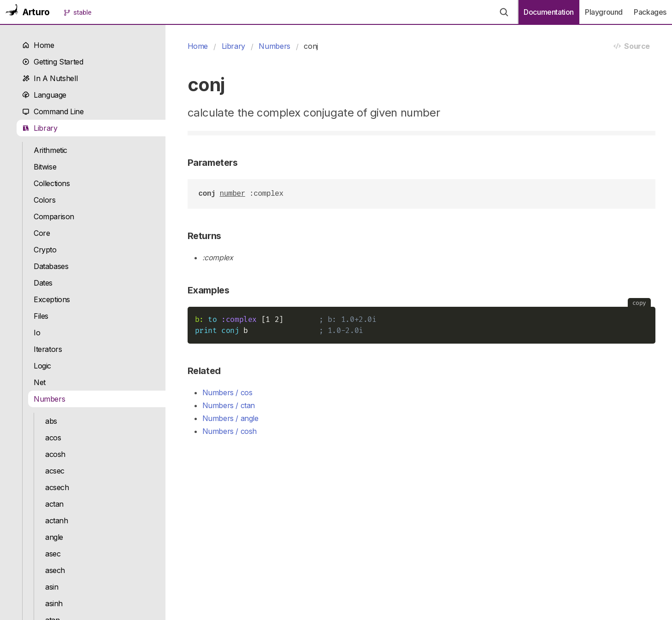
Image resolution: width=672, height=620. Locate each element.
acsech (57, 487)
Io (37, 333)
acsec (55, 471)
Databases (51, 266)
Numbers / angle (230, 418)
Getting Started (53, 62)
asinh (54, 603)
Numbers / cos (227, 392)
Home (38, 45)
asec (53, 554)
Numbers (49, 399)
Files (41, 316)
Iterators (48, 349)
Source (632, 46)
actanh (57, 521)
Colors (45, 200)
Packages (650, 12)
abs (51, 421)
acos (53, 438)
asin (52, 587)
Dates (43, 283)
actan (54, 504)
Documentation (549, 12)
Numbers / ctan (229, 405)
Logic (42, 366)
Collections (52, 183)
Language (44, 95)
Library (40, 128)
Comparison (54, 216)
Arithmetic (50, 150)
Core (42, 233)
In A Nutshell (50, 78)
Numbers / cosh (230, 431)
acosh (55, 454)
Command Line (53, 111)
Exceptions (52, 299)
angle (54, 537)
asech (55, 570)
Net (40, 382)
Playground (604, 12)
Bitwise (45, 167)
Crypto (45, 250)
